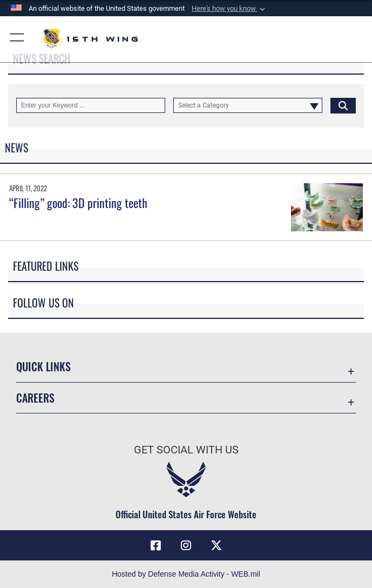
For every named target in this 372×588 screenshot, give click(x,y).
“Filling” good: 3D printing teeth (78, 203)
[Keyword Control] (91, 105)
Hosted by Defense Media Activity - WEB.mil (186, 574)
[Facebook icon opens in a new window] (156, 545)
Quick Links (43, 366)
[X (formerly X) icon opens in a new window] (216, 545)
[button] (229, 9)
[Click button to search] (343, 105)
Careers (35, 398)
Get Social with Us (186, 450)
